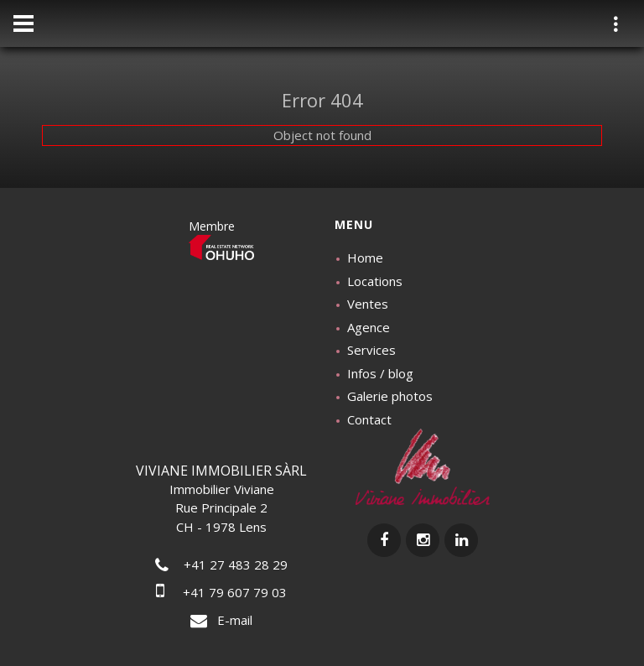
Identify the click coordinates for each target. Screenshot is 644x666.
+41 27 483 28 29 (221, 565)
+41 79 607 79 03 (221, 592)
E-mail (221, 620)
